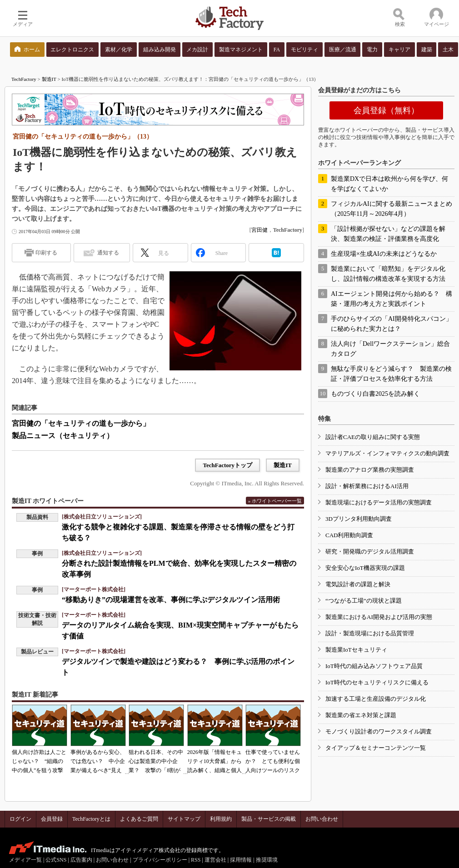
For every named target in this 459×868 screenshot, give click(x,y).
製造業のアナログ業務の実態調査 (370, 470)
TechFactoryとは (91, 819)
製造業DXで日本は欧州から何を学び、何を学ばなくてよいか (389, 184)
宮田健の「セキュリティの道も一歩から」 (81, 423)
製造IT (49, 79)
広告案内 (81, 860)
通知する (108, 253)
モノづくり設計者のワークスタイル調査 (379, 731)
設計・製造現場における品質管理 (370, 633)
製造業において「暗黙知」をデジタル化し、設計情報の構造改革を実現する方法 (388, 274)
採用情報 (241, 860)
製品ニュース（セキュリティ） (63, 436)
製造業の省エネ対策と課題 (361, 715)
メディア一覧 (25, 860)
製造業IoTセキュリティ (356, 650)
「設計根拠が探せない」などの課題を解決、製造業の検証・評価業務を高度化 (388, 234)
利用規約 (221, 819)
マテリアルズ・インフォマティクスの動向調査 (387, 453)
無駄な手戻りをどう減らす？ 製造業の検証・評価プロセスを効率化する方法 (391, 374)
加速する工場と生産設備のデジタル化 (376, 699)
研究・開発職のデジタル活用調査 (370, 551)
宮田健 (259, 230)
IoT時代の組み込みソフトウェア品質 (374, 666)
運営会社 (215, 860)
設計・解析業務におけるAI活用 (367, 486)
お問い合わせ (322, 819)
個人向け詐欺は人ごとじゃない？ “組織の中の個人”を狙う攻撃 (39, 761)
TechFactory (24, 79)
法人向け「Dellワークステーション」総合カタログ (390, 349)
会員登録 (52, 819)
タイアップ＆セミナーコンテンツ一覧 (376, 748)
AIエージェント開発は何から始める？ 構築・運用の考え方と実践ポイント (392, 299)
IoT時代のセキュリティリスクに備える (377, 682)
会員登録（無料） (386, 110)
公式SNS (56, 860)
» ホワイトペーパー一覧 (275, 501)
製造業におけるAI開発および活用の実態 (379, 617)
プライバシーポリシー (160, 860)
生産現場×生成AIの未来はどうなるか (384, 254)
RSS (196, 860)
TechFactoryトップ (227, 465)
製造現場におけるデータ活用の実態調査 (379, 502)
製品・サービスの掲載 (269, 819)
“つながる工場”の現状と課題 (364, 601)
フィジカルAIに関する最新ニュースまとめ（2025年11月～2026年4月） (392, 209)
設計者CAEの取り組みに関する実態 (373, 437)
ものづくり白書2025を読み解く (375, 394)
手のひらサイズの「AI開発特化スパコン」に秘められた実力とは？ (392, 324)
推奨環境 (267, 860)
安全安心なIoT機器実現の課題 (365, 568)
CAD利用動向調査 (349, 535)
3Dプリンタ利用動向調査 (359, 519)
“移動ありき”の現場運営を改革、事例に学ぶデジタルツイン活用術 (171, 600)
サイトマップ (184, 819)
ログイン (20, 819)
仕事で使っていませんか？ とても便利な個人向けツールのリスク (273, 761)
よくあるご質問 (139, 819)
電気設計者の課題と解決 (358, 584)
